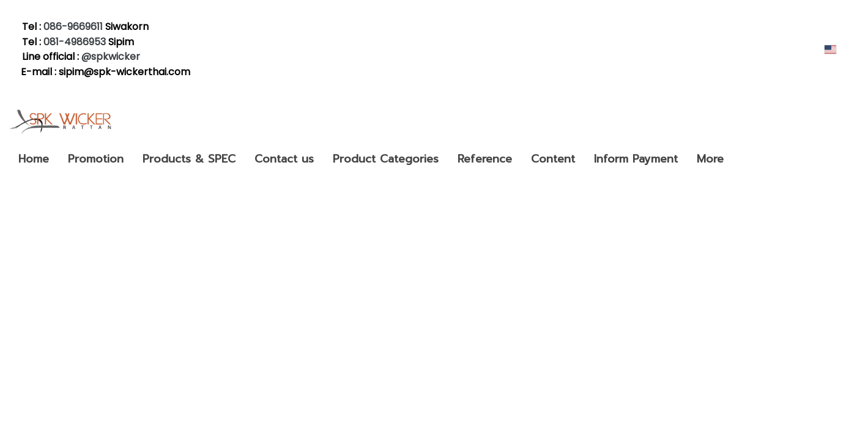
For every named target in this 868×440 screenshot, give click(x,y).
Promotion (96, 159)
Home (34, 159)
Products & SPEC (189, 159)
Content (553, 159)
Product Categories (386, 159)
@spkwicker (112, 57)
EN (837, 49)
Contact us (284, 159)
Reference (485, 159)
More (710, 159)
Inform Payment (636, 159)
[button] (744, 159)
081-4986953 (75, 42)
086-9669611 (73, 27)
